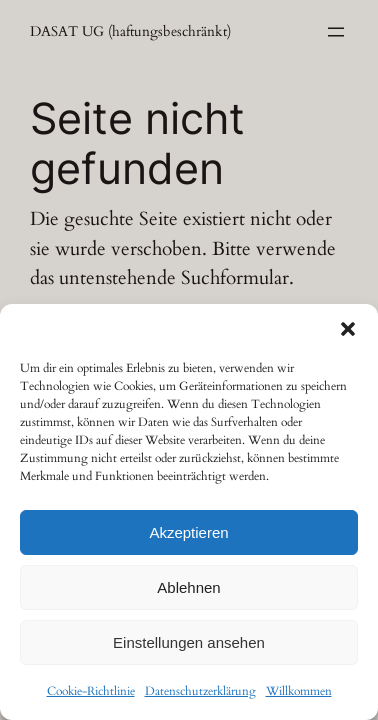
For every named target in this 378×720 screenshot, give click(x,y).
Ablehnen (188, 587)
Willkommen (299, 691)
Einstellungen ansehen (189, 642)
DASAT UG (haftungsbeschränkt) (130, 31)
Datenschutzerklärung (200, 691)
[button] (348, 329)
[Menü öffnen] (336, 32)
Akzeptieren (188, 532)
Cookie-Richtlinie (91, 691)
